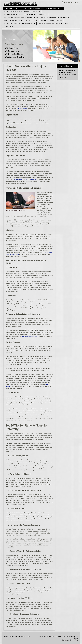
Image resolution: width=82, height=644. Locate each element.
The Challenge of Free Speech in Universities (21, 17)
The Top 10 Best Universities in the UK (55, 17)
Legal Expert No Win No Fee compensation (25, 180)
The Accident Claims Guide (30, 336)
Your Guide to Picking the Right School (19, 23)
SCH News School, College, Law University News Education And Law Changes (33, 9)
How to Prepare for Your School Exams (53, 23)
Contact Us (8, 26)
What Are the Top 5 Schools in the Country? (21, 20)
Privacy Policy (74, 640)
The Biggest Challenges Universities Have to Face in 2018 (26, 14)
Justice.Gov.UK (23, 108)
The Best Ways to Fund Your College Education (22, 12)
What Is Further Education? (52, 20)
